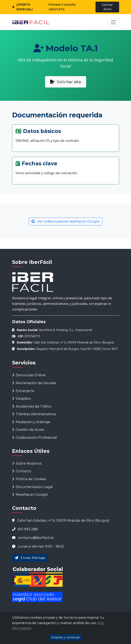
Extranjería (23, 391)
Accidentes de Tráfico (32, 406)
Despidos (21, 399)
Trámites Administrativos (34, 414)
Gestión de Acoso (28, 430)
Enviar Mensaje (30, 558)
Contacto (22, 471)
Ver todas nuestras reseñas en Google (66, 221)
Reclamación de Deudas (34, 383)
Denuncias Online (29, 375)
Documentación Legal (32, 487)
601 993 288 (28, 529)
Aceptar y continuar (65, 637)
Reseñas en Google (30, 495)
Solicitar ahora (107, 7)
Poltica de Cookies (29, 479)
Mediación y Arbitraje (31, 422)
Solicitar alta (66, 82)
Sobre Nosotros (27, 463)
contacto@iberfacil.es (36, 538)
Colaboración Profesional (34, 438)
